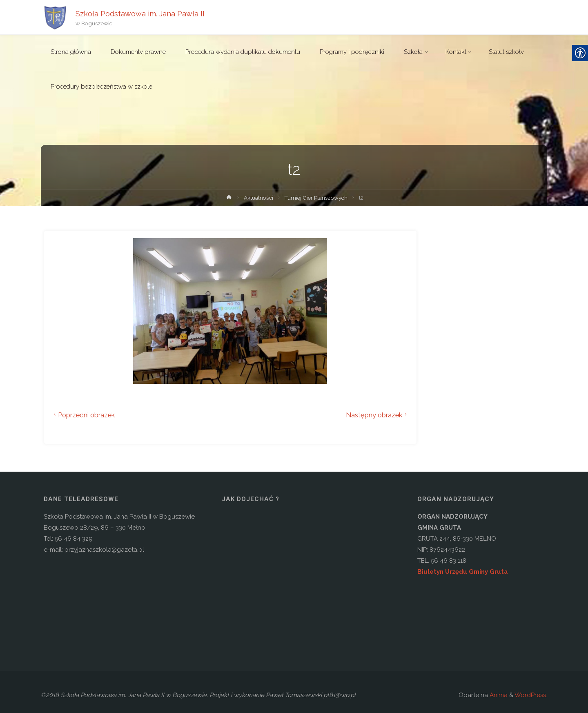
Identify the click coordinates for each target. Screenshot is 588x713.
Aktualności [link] (258, 198)
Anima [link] (498, 695)
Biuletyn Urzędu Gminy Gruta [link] (463, 572)
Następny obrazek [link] (378, 415)
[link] (55, 17)
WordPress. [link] (531, 695)
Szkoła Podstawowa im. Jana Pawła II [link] (140, 13)
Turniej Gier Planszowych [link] (316, 198)
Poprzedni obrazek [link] (83, 415)
